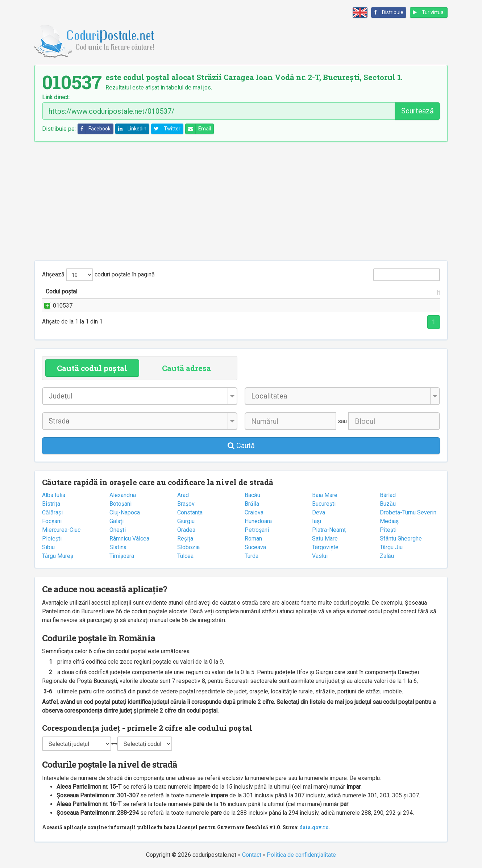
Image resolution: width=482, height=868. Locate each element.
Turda (252, 556)
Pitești (388, 530)
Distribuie (387, 12)
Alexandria (123, 495)
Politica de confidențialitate (301, 855)
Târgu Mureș (58, 556)
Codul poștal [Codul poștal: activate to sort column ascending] (61, 291)
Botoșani (121, 504)
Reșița (185, 539)
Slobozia (188, 547)
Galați (117, 521)
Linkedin (131, 129)
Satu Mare (325, 539)
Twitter (166, 129)
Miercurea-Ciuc (61, 530)
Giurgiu (186, 521)
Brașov (186, 504)
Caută (241, 446)
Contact (252, 855)
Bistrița (51, 504)
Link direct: (56, 97)
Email (198, 129)
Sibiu (48, 547)
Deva (319, 512)
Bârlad (388, 495)
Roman (253, 539)
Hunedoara (258, 521)
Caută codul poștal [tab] (92, 368)
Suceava (255, 547)
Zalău (387, 556)
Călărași (52, 512)
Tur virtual (427, 12)
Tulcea (185, 556)
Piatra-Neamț (329, 530)
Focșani (52, 521)
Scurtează (417, 111)
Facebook (94, 129)
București (324, 504)
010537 (55, 306)
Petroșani (257, 530)
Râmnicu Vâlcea (129, 539)
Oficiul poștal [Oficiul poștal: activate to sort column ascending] (396, 291)
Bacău (252, 495)
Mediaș (389, 521)
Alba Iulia (54, 495)
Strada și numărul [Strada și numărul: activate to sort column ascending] (129, 291)
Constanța (190, 512)
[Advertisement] (241, 201)
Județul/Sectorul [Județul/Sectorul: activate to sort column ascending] (322, 291)
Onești (118, 530)
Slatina (118, 547)
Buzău (388, 504)
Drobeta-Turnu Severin (408, 512)
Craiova (254, 512)
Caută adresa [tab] (186, 368)
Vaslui (320, 556)
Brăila (252, 504)
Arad (183, 495)
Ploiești (52, 539)
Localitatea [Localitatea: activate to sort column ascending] (259, 291)
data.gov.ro (314, 827)
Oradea (186, 530)
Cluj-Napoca (125, 512)
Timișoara (122, 556)
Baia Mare (325, 495)
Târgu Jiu (391, 547)
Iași (317, 521)
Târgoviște (325, 547)
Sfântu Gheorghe (401, 539)
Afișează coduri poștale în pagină (98, 275)
